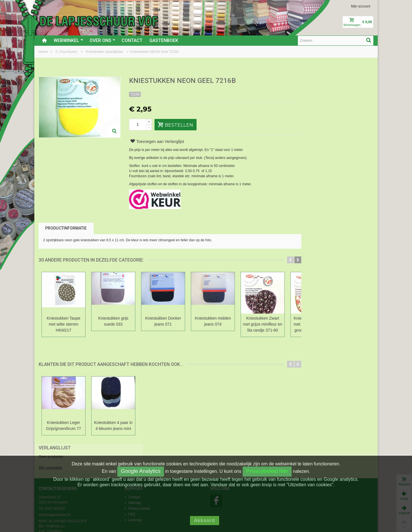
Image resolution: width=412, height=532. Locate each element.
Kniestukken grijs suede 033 (113, 321)
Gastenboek (164, 40)
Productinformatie (66, 228)
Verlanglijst (312, 81)
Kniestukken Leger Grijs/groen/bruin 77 (64, 426)
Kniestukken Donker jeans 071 (163, 321)
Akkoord (205, 520)
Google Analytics (141, 471)
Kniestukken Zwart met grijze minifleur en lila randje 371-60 (263, 324)
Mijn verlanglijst (308, 101)
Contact (132, 40)
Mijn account (361, 6)
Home (44, 52)
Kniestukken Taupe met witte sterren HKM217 (64, 324)
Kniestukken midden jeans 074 (213, 321)
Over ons (102, 40)
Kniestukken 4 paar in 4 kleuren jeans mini (113, 426)
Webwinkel (68, 40)
